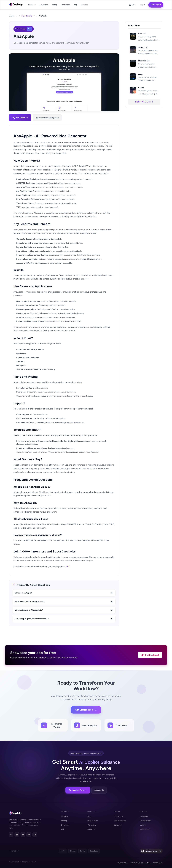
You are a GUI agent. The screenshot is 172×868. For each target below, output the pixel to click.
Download (65, 825)
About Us (91, 829)
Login (143, 5)
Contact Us (99, 790)
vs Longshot (145, 829)
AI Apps (12, 16)
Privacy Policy (122, 863)
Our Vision (92, 825)
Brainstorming (27, 16)
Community (118, 825)
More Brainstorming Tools (47, 118)
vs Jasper (144, 816)
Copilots (65, 816)
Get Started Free (86, 710)
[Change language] (132, 5)
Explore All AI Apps (144, 102)
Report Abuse (158, 863)
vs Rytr (143, 825)
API (62, 829)
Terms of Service (137, 863)
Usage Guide (93, 821)
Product (32, 5)
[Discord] (29, 835)
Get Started (156, 5)
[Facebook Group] (17, 835)
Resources (65, 5)
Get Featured (150, 655)
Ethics (148, 863)
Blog (89, 816)
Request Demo (120, 821)
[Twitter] (23, 835)
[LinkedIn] (35, 835)
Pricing (64, 821)
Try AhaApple (20, 118)
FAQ (67, 567)
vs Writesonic (146, 821)
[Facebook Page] (11, 835)
